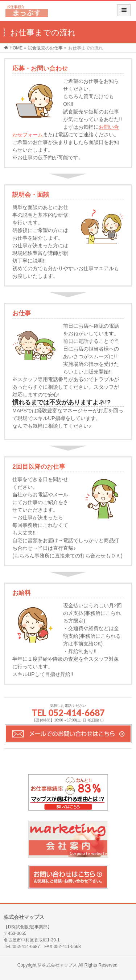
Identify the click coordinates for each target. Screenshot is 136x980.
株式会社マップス (59, 965)
